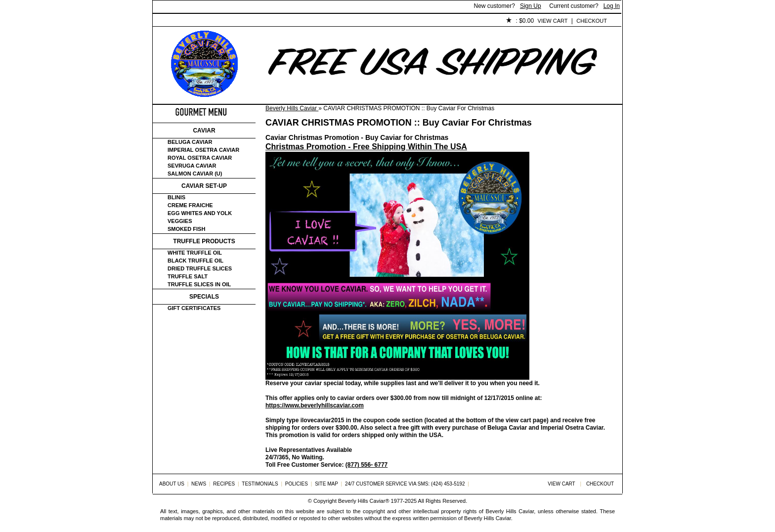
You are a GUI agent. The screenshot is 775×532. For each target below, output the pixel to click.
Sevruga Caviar (192, 166)
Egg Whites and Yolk (200, 213)
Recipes (224, 484)
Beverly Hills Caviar (292, 108)
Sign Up (531, 6)
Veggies (180, 221)
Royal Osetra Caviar (200, 158)
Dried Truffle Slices (200, 268)
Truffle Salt (188, 276)
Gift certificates (194, 308)
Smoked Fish (186, 229)
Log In (612, 6)
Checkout (592, 21)
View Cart (553, 21)
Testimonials (331, 21)
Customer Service (266, 21)
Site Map (326, 484)
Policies (381, 21)
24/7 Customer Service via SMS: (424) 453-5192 (405, 484)
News (199, 484)
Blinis (176, 197)
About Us (208, 21)
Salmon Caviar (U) (195, 174)
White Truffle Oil (195, 253)
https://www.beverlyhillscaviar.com (315, 405)
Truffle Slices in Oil (199, 284)
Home (169, 21)
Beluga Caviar (190, 142)
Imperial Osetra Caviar (203, 150)
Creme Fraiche (190, 205)
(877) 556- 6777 (366, 465)
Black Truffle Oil (195, 261)
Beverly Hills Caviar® (364, 501)
